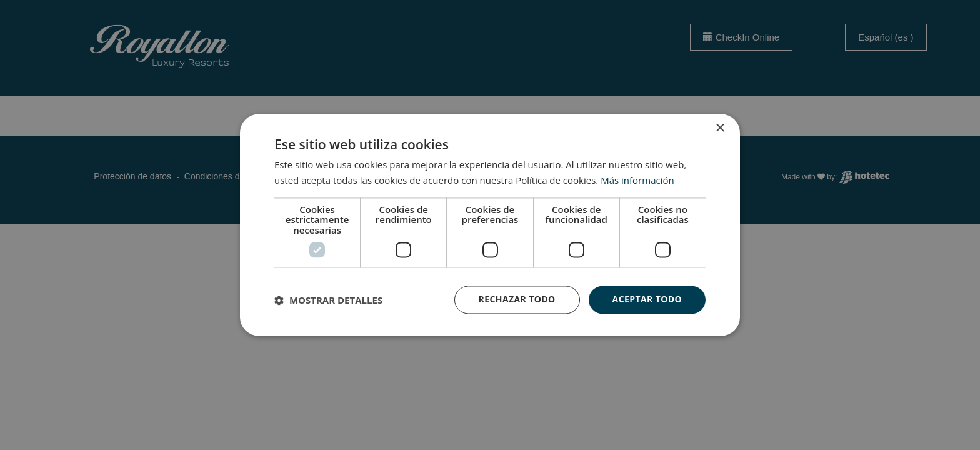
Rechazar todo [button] (517, 300)
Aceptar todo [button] (647, 300)
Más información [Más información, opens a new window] (637, 181)
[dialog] (490, 225)
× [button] (720, 128)
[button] (328, 300)
